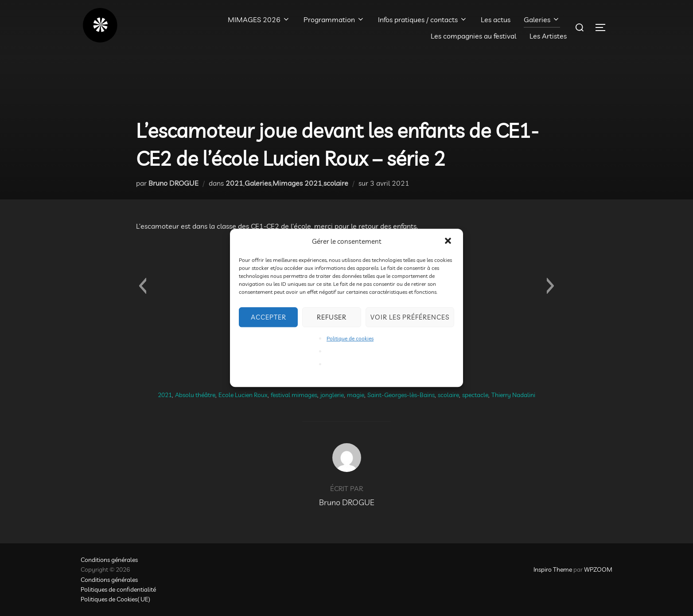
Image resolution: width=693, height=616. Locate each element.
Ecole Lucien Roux (243, 395)
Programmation (334, 19)
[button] (449, 242)
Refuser (332, 317)
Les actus (496, 19)
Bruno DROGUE (173, 183)
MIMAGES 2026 (259, 19)
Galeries (542, 19)
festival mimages (294, 395)
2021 (234, 183)
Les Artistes (548, 36)
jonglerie (332, 395)
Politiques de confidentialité (118, 589)
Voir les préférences (410, 317)
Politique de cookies (350, 338)
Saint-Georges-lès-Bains (401, 395)
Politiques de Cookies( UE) (115, 599)
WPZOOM (598, 569)
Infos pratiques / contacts (423, 19)
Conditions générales (109, 560)
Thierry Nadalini (513, 395)
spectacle (475, 395)
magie (356, 395)
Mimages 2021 (297, 183)
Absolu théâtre (195, 395)
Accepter (269, 317)
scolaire (336, 183)
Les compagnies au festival (473, 36)
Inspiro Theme (553, 569)
